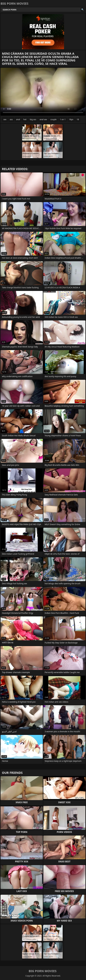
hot (25, 119)
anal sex (43, 119)
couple (53, 119)
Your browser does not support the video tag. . (43, 92)
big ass (33, 119)
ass (11, 119)
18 (78, 119)
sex (5, 119)
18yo (71, 119)
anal (18, 119)
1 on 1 (63, 119)
